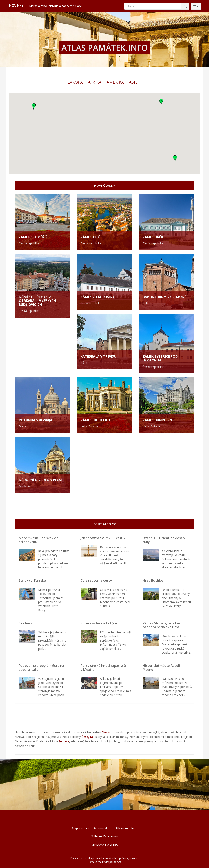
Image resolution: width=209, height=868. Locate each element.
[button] (175, 159)
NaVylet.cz (109, 732)
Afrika (95, 82)
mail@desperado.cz (110, 862)
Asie (133, 82)
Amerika (115, 82)
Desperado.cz (80, 828)
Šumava (64, 741)
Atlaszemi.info (125, 828)
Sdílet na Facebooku (105, 836)
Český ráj (88, 737)
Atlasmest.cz (102, 828)
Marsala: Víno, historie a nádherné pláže (56, 6)
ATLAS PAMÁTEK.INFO (105, 48)
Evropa (75, 82)
